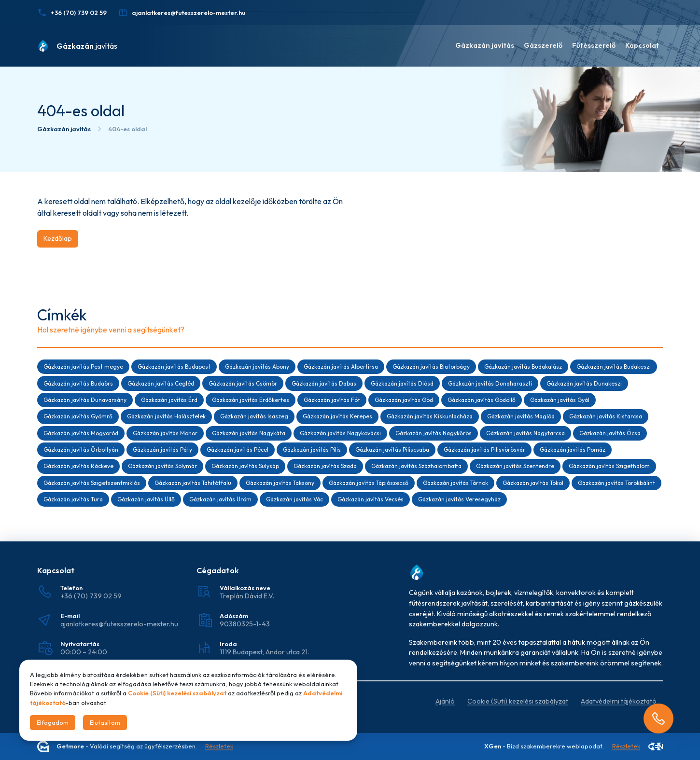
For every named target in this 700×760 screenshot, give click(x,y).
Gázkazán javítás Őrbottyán (81, 449)
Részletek (219, 746)
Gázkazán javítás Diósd (402, 383)
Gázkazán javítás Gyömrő (78, 416)
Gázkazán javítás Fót (332, 400)
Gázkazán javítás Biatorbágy (431, 366)
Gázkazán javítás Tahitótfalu (193, 483)
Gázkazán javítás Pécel (238, 449)
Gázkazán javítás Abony (257, 366)
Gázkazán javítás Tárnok (455, 483)
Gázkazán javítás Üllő (146, 499)
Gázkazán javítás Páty (162, 449)
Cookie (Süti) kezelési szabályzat (518, 701)
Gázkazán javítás (485, 45)
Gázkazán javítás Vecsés (371, 499)
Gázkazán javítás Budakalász (523, 366)
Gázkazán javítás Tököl (533, 483)
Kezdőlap (58, 238)
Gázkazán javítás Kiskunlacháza (430, 416)
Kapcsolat (642, 45)
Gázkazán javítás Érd (169, 400)
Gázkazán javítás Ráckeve (78, 466)
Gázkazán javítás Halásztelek (166, 416)
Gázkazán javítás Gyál (560, 400)
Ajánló (445, 701)
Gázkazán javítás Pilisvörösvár (484, 449)
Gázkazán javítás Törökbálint (616, 483)
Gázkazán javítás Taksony (280, 483)
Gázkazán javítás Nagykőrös (434, 433)
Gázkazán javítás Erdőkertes (251, 400)
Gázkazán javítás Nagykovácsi (340, 433)
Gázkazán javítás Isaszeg (254, 416)
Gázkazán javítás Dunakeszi (584, 383)
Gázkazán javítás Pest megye (83, 366)
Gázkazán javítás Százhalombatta (416, 466)
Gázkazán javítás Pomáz (573, 449)
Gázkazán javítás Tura (73, 499)
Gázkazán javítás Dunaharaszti (490, 383)
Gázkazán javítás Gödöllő (482, 400)
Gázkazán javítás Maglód (521, 416)
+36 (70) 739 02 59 (91, 596)
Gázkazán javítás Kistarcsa (606, 416)
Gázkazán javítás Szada (325, 466)
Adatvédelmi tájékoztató (619, 701)
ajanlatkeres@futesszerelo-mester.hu (119, 624)
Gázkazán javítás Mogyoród (81, 433)
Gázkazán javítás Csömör (243, 383)
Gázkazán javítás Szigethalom (609, 466)
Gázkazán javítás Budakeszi (614, 366)
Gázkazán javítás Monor (165, 433)
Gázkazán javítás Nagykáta (249, 433)
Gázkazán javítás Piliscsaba (392, 449)
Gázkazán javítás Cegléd (161, 383)
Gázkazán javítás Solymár (162, 466)
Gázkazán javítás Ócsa (610, 433)
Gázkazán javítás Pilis (312, 449)
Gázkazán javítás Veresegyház (459, 499)
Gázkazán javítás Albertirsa (341, 366)
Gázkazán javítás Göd (404, 400)
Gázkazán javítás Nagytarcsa (525, 433)
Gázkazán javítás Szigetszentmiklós (92, 483)
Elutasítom (105, 722)
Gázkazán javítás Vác (294, 499)
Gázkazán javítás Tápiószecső (369, 483)
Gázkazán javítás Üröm (220, 499)
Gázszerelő (543, 45)
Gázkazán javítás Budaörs (78, 383)
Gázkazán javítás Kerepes (337, 416)
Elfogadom (53, 722)
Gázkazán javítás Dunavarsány (85, 400)
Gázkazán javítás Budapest (174, 366)
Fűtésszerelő (594, 45)
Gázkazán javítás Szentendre (515, 466)
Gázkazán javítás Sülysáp (245, 466)
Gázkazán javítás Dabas (324, 383)
